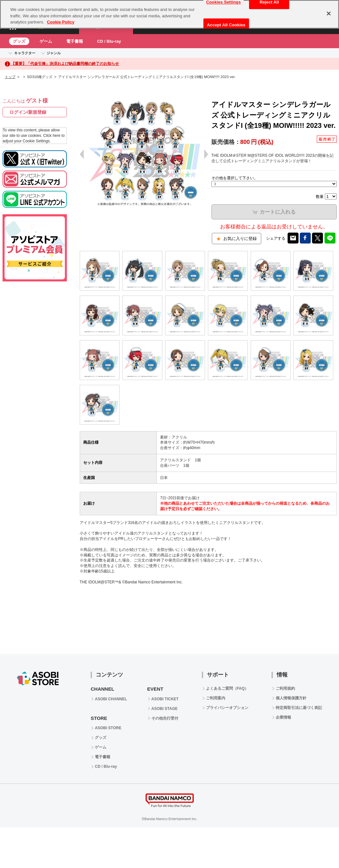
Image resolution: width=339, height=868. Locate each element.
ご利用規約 (285, 688)
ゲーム (46, 41)
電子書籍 (75, 41)
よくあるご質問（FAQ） (227, 688)
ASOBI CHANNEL (111, 699)
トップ (10, 77)
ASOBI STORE (108, 728)
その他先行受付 (165, 718)
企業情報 (283, 717)
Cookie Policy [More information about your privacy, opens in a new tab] (61, 22)
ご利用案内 (216, 698)
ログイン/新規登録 (28, 112)
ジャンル (54, 53)
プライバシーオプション (227, 708)
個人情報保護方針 (291, 698)
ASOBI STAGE (165, 709)
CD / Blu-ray (109, 41)
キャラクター (25, 53)
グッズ (19, 41)
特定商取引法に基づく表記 (299, 708)
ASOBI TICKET (165, 699)
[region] (169, 14)
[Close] (329, 13)
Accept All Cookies (226, 25)
